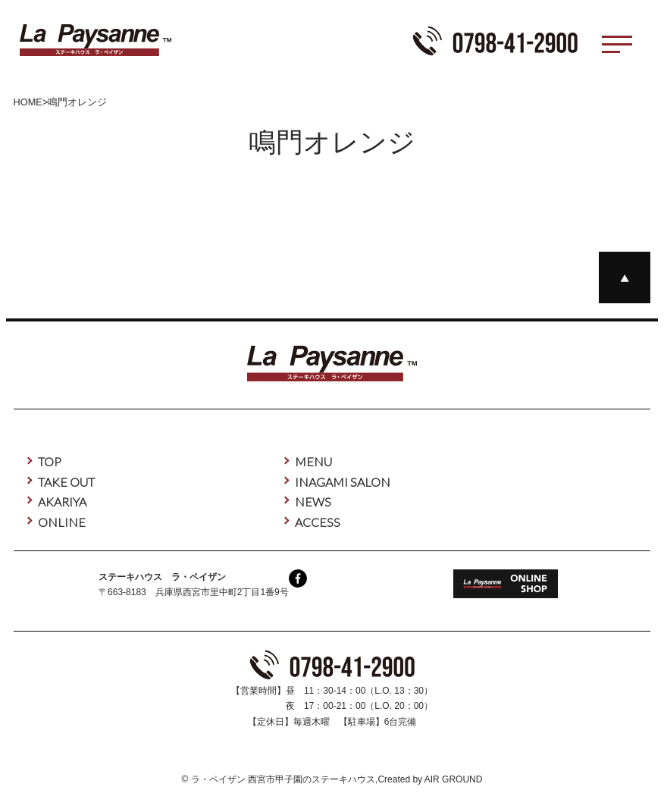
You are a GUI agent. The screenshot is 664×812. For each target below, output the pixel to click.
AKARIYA (62, 502)
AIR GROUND (454, 779)
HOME (28, 102)
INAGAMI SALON (343, 482)
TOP (50, 461)
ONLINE (62, 522)
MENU (313, 461)
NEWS (313, 502)
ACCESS (318, 522)
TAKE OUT (66, 482)
